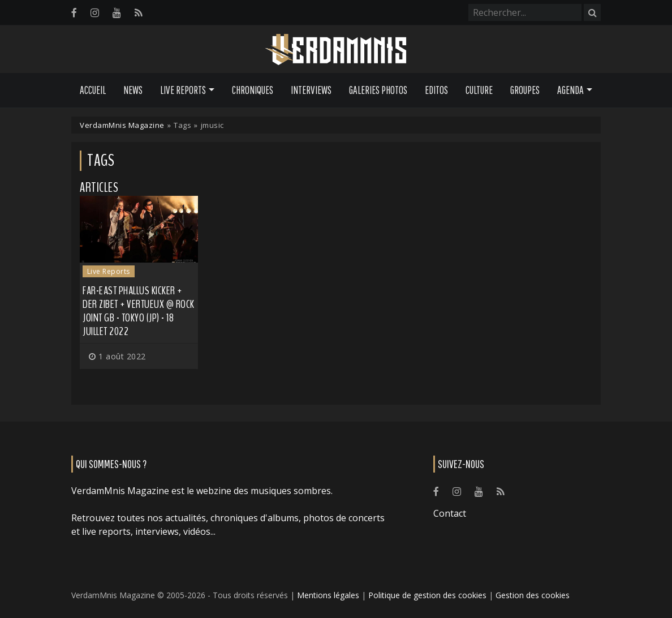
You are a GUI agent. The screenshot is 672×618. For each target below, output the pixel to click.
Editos (436, 90)
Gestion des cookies (533, 595)
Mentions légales (328, 595)
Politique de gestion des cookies (427, 595)
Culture (479, 90)
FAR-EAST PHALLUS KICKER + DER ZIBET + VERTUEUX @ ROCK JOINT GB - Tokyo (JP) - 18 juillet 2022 (139, 311)
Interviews (311, 90)
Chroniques (253, 90)
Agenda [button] (570, 90)
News (133, 90)
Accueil (93, 90)
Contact (450, 513)
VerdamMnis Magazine (122, 125)
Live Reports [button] (183, 90)
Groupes (525, 90)
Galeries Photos (378, 90)
